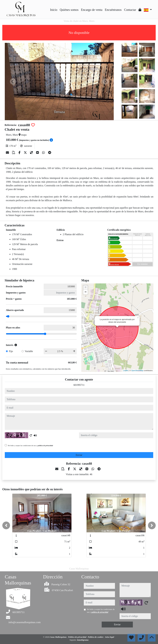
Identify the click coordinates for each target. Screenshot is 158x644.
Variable (29, 351)
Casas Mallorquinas (58, 637)
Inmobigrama (83, 640)
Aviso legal (110, 637)
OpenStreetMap (137, 370)
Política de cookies (96, 637)
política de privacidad (45, 445)
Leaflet (126, 370)
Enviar (79, 455)
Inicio (54, 10)
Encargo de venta (92, 10)
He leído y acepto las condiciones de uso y (30, 445)
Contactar (130, 10)
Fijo (11, 351)
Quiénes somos (69, 10)
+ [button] (86, 288)
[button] (6, 525)
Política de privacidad (77, 637)
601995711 (79, 385)
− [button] (86, 292)
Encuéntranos (113, 10)
